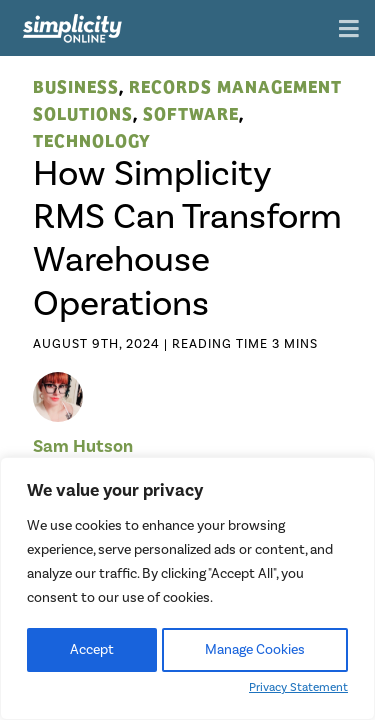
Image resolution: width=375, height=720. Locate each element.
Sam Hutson (83, 446)
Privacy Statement (298, 687)
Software (191, 112)
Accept (92, 650)
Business (76, 85)
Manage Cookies (255, 650)
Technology (92, 139)
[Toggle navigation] (349, 30)
